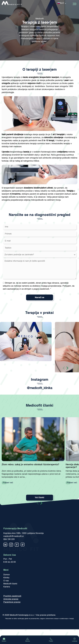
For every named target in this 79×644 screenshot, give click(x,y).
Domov (7, 575)
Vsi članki (39, 498)
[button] (67, 368)
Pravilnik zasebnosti (12, 596)
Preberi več (8, 483)
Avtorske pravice (11, 599)
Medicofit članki (10, 584)
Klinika (6, 578)
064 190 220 (9, 539)
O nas (6, 581)
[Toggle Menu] (74, 4)
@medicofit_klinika (39, 388)
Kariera (7, 587)
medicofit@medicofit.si (13, 536)
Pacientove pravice (12, 602)
